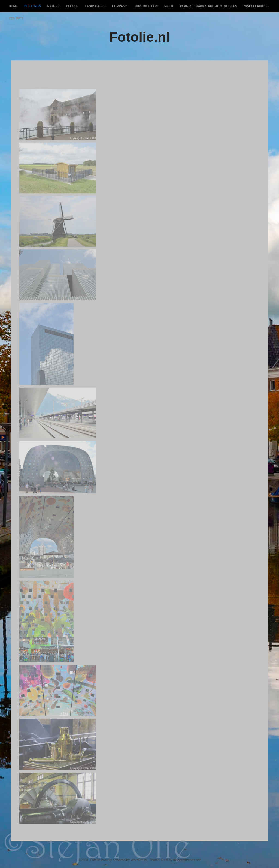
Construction (146, 6)
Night (169, 6)
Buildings (33, 6)
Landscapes (95, 6)
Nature (54, 6)
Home (13, 6)
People (72, 6)
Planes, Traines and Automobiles (209, 6)
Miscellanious (256, 6)
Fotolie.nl (139, 37)
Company (119, 6)
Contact (16, 18)
